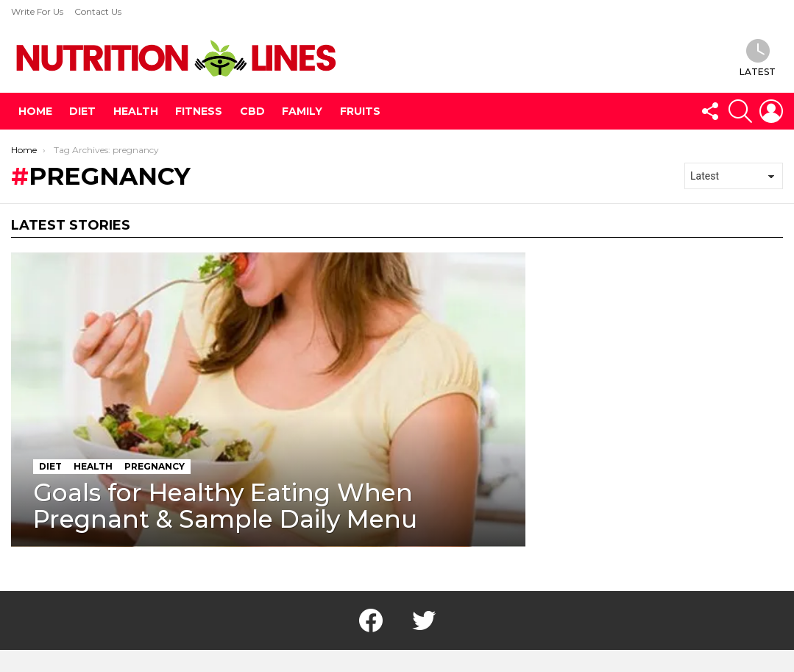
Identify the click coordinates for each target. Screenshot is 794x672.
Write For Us (37, 11)
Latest (758, 58)
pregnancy (155, 466)
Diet (82, 111)
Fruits (360, 111)
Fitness (199, 111)
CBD (252, 111)
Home (35, 111)
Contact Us (98, 11)
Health (136, 111)
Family (302, 111)
